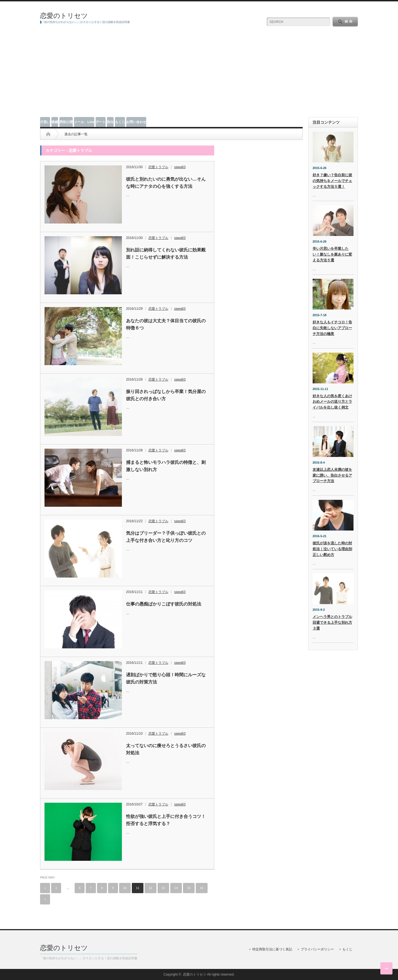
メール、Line (84, 122)
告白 (110, 122)
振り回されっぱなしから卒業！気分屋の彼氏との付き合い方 (166, 395)
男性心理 (66, 122)
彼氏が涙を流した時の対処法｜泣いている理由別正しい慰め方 (332, 549)
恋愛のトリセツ (64, 16)
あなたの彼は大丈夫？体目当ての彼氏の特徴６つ (166, 324)
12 (150, 888)
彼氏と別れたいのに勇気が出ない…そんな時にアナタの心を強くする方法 (166, 183)
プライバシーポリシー (317, 949)
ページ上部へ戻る (386, 968)
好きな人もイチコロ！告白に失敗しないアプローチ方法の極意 (332, 328)
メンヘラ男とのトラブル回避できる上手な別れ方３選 (332, 622)
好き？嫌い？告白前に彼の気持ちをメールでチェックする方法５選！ (332, 181)
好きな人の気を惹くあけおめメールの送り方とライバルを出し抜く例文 (332, 402)
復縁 (55, 122)
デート (101, 122)
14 (176, 888)
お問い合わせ (136, 122)
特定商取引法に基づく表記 (272, 949)
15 (189, 888)
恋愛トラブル (158, 167)
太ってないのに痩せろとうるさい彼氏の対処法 (166, 749)
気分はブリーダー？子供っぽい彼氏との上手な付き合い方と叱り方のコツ (166, 537)
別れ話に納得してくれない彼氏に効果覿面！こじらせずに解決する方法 (166, 254)
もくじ (120, 122)
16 (201, 888)
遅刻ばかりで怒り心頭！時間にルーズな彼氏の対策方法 (166, 678)
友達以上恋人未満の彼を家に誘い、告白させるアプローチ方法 (332, 475)
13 (163, 888)
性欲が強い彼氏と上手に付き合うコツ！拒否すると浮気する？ (166, 820)
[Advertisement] (199, 76)
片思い (45, 122)
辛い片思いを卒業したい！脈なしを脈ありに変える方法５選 (332, 254)
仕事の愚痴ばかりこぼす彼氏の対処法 (164, 604)
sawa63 (180, 167)
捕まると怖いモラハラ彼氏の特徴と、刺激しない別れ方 (166, 466)
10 (125, 888)
